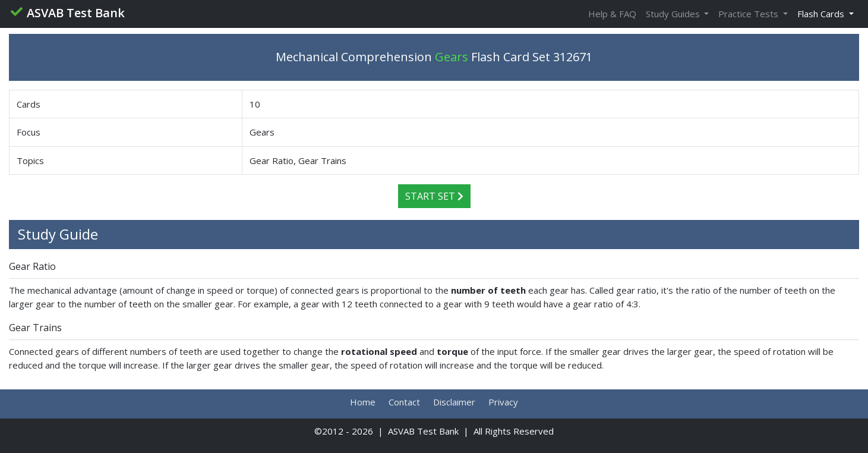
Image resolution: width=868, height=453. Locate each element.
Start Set (434, 196)
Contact (404, 402)
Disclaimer (454, 402)
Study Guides (674, 14)
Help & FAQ (612, 14)
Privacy (503, 402)
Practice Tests (749, 14)
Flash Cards (822, 14)
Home (363, 402)
